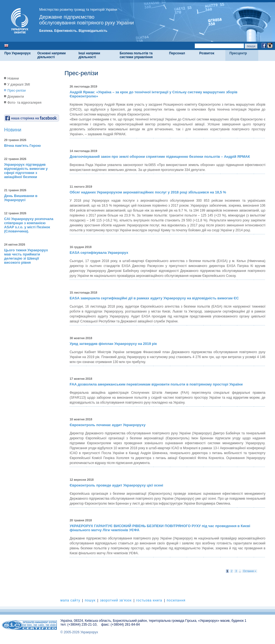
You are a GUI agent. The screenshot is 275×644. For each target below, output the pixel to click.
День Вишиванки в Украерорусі (21, 198)
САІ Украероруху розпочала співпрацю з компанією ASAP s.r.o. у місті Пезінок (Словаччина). (29, 225)
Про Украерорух (18, 53)
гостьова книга (149, 600)
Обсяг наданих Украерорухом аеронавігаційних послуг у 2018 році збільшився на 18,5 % (148, 192)
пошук (90, 600)
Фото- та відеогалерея (24, 103)
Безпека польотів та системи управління (136, 55)
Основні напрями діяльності (51, 55)
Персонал (177, 53)
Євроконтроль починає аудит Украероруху (108, 425)
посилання (176, 600)
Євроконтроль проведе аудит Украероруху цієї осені (117, 485)
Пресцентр (238, 53)
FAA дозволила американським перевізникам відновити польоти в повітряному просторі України (156, 384)
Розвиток (207, 53)
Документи (16, 97)
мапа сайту (70, 600)
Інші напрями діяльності (89, 55)
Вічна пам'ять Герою (23, 146)
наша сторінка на (31, 118)
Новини (13, 78)
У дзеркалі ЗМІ (19, 85)
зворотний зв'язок (116, 600)
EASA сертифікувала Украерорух (99, 253)
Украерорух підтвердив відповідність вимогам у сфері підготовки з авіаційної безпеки (26, 171)
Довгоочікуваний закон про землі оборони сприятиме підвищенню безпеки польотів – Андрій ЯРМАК (160, 157)
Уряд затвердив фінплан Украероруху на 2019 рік (113, 344)
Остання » (249, 571)
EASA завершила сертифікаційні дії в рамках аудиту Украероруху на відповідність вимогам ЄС (154, 298)
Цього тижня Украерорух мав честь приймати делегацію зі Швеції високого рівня (26, 256)
